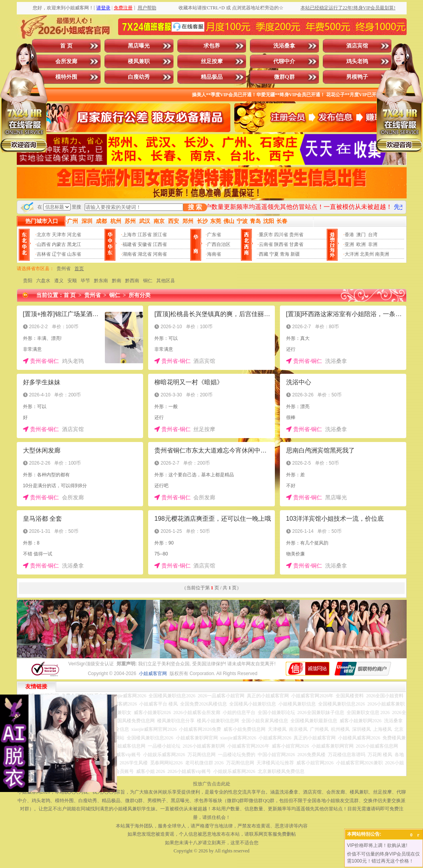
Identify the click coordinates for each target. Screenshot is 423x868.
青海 (285, 254)
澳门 (361, 235)
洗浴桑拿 (284, 46)
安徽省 (145, 244)
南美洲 (382, 254)
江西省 (160, 244)
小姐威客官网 (153, 674)
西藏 (264, 254)
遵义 (59, 281)
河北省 (74, 235)
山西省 (44, 244)
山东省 (74, 254)
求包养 (212, 46)
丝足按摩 (212, 61)
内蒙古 (59, 244)
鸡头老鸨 (357, 61)
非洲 (373, 244)
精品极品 (212, 77)
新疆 (295, 254)
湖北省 (145, 254)
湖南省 (129, 254)
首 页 (66, 46)
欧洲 (361, 244)
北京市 (44, 235)
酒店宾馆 (357, 46)
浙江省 (160, 235)
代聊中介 (284, 61)
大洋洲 (352, 254)
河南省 (160, 254)
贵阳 (28, 281)
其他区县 (166, 281)
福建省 (129, 244)
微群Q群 (284, 77)
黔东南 (101, 281)
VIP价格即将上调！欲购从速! (377, 845)
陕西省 (281, 244)
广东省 (214, 235)
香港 (349, 235)
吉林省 (44, 254)
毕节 (85, 281)
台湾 (373, 235)
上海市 (129, 235)
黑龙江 (74, 244)
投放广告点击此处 (212, 784)
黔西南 (132, 281)
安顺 (72, 281)
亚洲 (349, 244)
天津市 (59, 235)
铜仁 (148, 281)
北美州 (367, 254)
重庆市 (266, 235)
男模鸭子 (357, 77)
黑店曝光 (139, 46)
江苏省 (145, 235)
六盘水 (43, 281)
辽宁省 (59, 254)
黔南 (117, 281)
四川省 (281, 235)
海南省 (214, 254)
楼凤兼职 (139, 61)
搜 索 (195, 207)
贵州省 (296, 235)
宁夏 (274, 254)
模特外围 (66, 77)
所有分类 (140, 295)
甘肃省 (296, 244)
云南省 (266, 244)
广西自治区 (219, 244)
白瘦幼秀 (139, 77)
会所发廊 (66, 61)
